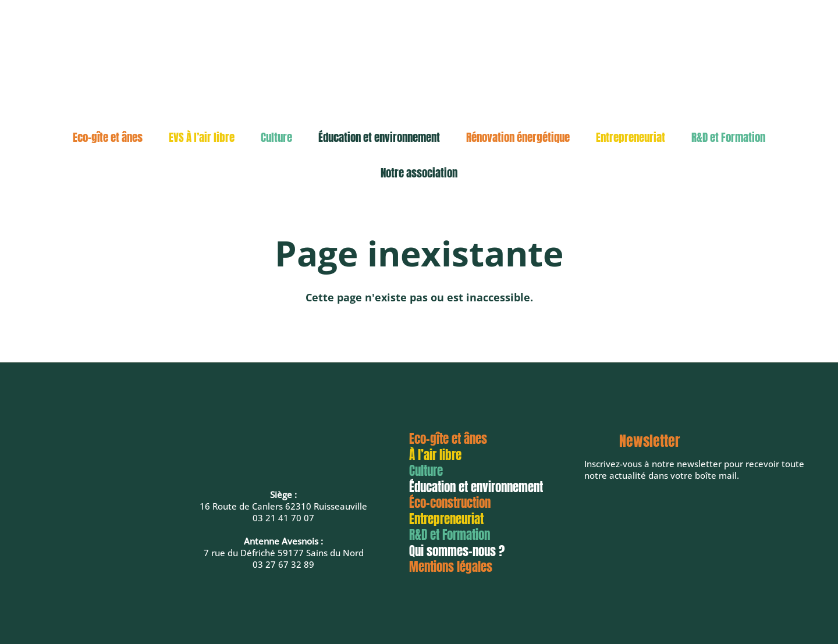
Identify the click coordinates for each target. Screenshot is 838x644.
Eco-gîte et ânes (108, 137)
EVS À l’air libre (202, 137)
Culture (276, 137)
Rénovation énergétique (518, 137)
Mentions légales (451, 567)
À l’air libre (435, 455)
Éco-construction (450, 503)
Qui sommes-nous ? (457, 551)
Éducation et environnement (379, 137)
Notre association (419, 173)
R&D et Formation (728, 137)
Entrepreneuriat (631, 137)
